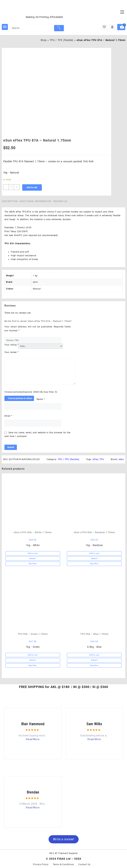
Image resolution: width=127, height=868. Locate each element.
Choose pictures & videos (20, 398)
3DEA (78, 859)
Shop (44, 40)
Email (8, 416)
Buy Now (33, 564)
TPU (102, 459)
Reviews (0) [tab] (60, 201)
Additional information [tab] (35, 201)
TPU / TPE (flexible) (62, 40)
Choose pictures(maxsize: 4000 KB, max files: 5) (31, 392)
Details (33, 558)
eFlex (96, 459)
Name (41, 399)
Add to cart (32, 187)
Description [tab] (10, 201)
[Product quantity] (11, 187)
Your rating (11, 345)
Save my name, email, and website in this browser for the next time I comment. (37, 435)
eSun (35, 282)
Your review (11, 352)
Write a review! (64, 839)
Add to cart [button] (33, 553)
